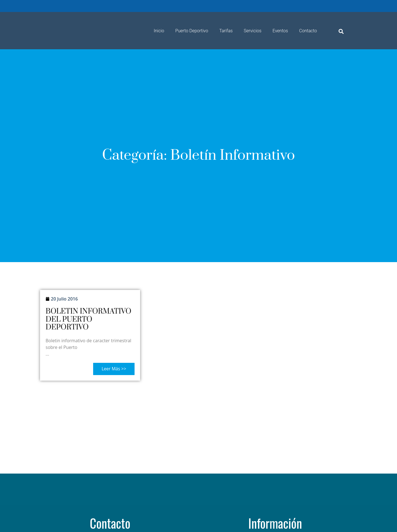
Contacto (308, 31)
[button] (341, 31)
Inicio (159, 31)
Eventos (280, 31)
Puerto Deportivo (192, 31)
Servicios (253, 31)
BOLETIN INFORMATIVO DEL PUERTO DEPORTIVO (88, 320)
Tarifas (226, 31)
